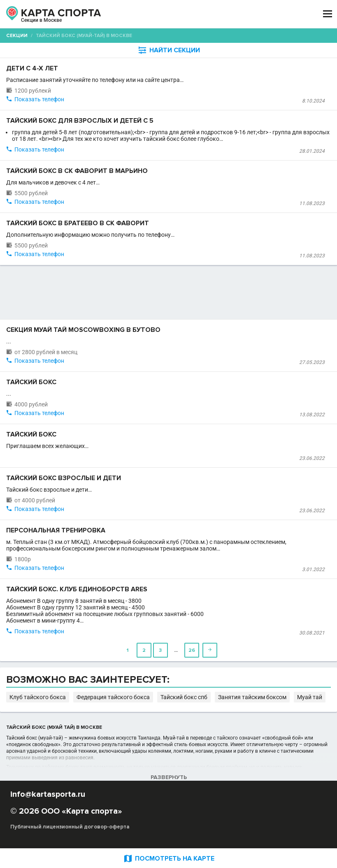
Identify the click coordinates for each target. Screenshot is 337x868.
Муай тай (310, 697)
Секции (17, 36)
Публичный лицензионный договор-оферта (70, 827)
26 (192, 650)
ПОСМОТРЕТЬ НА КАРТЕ (169, 858)
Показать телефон (39, 99)
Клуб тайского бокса (38, 697)
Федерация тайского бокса (113, 697)
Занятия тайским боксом (252, 697)
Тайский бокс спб (184, 697)
